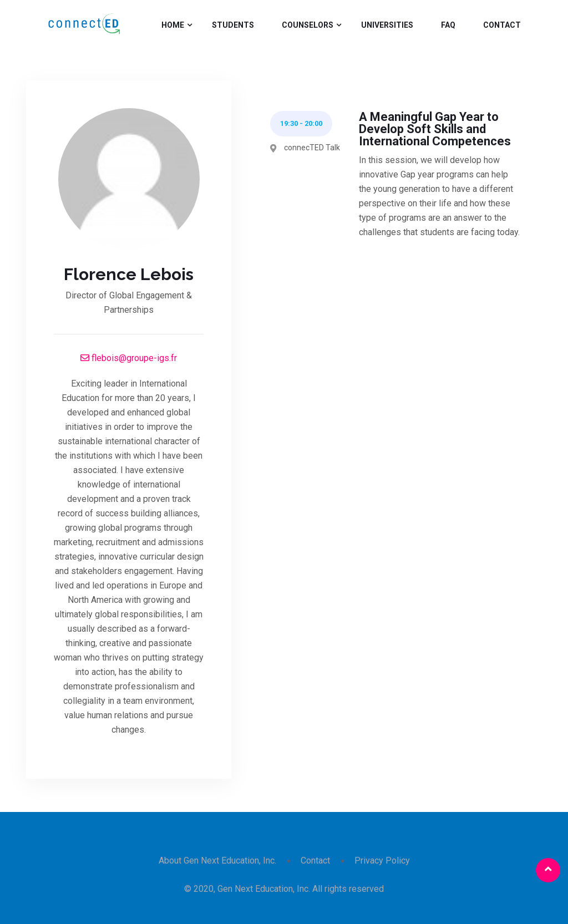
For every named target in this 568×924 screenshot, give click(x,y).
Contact (502, 25)
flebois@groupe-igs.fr (129, 358)
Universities (387, 25)
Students (233, 25)
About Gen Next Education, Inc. (217, 860)
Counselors (308, 25)
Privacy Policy (382, 860)
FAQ (448, 25)
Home (173, 25)
